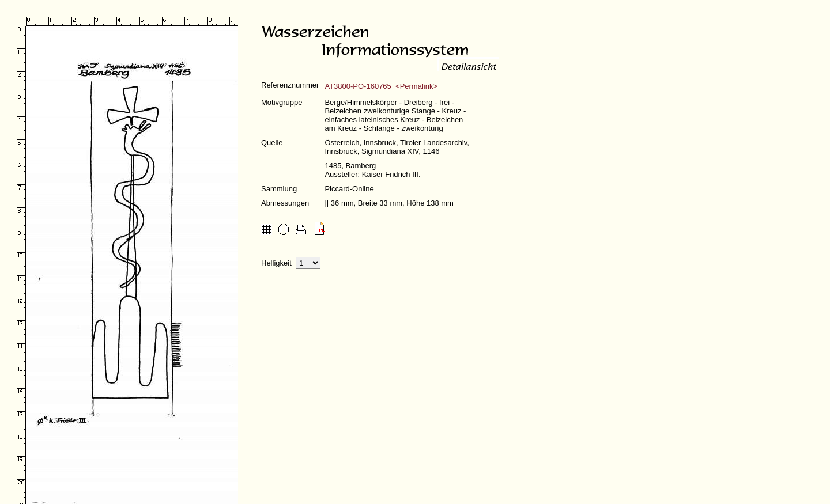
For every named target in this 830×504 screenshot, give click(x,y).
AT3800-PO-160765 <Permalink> (381, 86)
